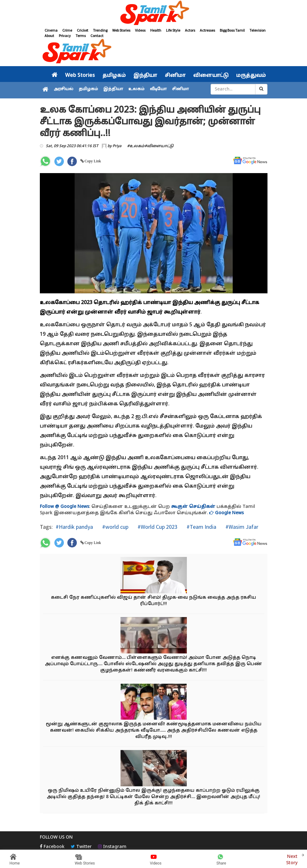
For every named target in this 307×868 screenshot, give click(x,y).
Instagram (112, 847)
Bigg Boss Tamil (232, 30)
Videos (140, 30)
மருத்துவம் (251, 76)
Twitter (81, 847)
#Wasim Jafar (241, 527)
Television (258, 30)
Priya (117, 146)
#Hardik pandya (74, 527)
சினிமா (175, 76)
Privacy (65, 36)
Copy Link (92, 161)
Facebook (52, 847)
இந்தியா (145, 76)
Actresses (207, 30)
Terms (81, 36)
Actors (190, 30)
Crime (67, 30)
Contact (97, 36)
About (49, 36)
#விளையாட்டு (159, 146)
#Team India (201, 527)
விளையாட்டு (211, 76)
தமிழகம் (114, 76)
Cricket (83, 30)
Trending (100, 30)
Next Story (292, 859)
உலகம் (136, 89)
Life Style (173, 30)
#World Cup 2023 (157, 527)
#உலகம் (136, 146)
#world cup (115, 527)
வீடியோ (158, 89)
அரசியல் (64, 89)
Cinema (51, 30)
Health (156, 30)
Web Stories (121, 30)
